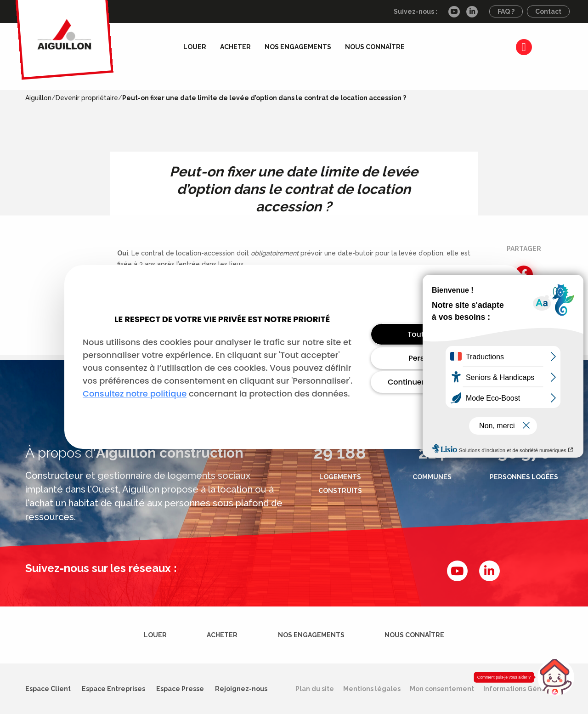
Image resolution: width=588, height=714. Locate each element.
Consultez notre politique (135, 394)
